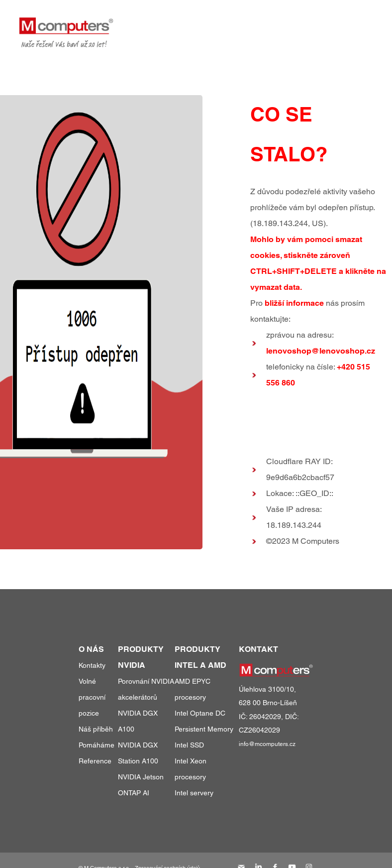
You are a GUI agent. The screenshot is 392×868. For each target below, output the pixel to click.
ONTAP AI (134, 793)
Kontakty (92, 665)
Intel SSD (189, 745)
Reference (95, 761)
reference (268, 24)
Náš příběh (96, 729)
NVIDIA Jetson (141, 777)
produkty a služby (191, 24)
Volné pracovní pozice (92, 697)
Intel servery (194, 793)
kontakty (355, 24)
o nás (313, 24)
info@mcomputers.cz (267, 744)
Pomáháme (97, 745)
